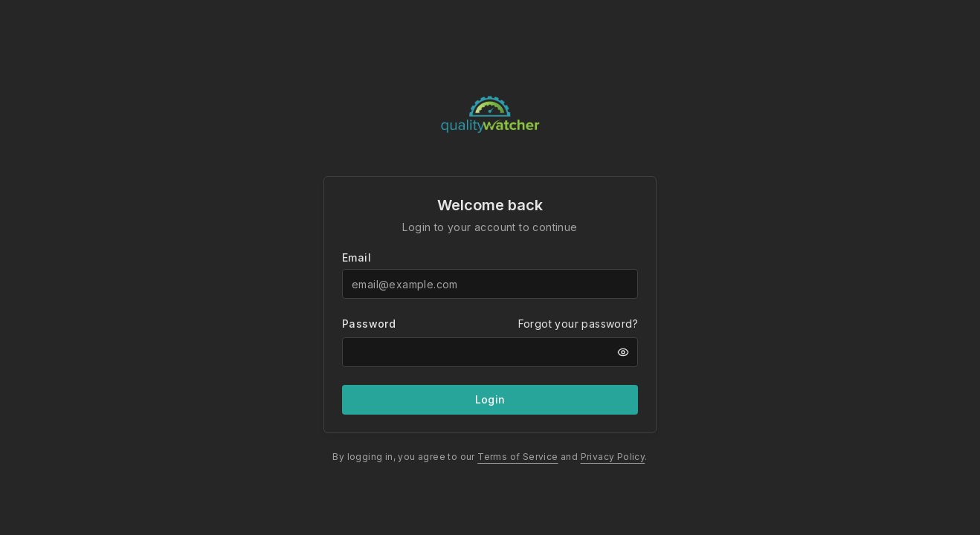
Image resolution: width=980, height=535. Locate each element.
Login (490, 399)
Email (357, 258)
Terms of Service (518, 457)
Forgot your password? (578, 324)
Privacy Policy (613, 457)
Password (369, 324)
